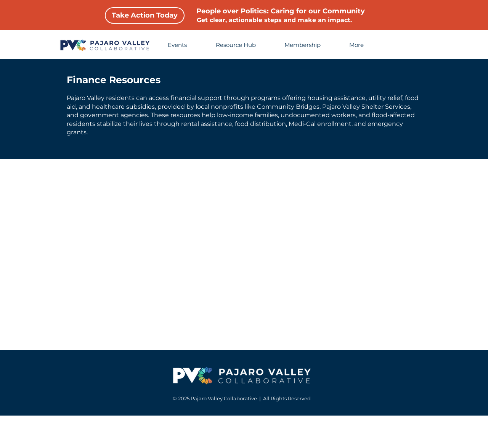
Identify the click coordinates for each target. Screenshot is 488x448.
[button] (365, 45)
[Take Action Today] (145, 15)
